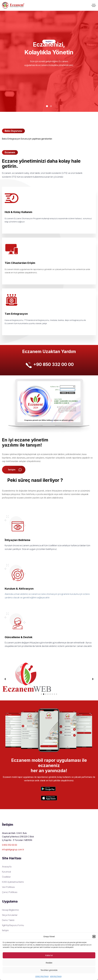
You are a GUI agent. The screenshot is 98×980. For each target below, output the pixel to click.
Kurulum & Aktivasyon (19, 589)
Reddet (49, 963)
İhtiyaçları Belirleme (18, 540)
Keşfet (49, 42)
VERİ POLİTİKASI (56, 976)
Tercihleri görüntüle (49, 970)
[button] (94, 937)
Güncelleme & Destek (19, 637)
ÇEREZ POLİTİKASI (42, 976)
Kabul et (49, 955)
